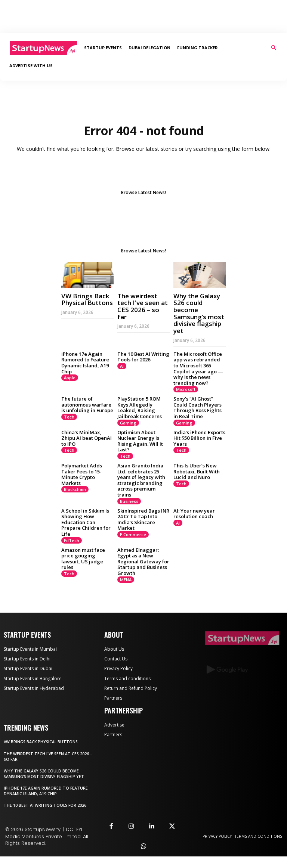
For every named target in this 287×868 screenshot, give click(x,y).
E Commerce (133, 534)
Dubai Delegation (149, 48)
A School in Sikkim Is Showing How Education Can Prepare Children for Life (86, 522)
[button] (274, 48)
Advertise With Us (31, 66)
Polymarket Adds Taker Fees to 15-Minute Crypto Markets (82, 474)
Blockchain (75, 489)
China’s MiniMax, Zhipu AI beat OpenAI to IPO (87, 438)
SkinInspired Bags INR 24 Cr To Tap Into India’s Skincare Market (143, 519)
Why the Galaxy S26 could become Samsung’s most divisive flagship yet (199, 313)
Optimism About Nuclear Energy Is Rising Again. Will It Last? (140, 441)
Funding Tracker (197, 48)
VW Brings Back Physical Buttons (87, 299)
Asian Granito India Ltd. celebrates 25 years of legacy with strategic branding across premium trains (141, 480)
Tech (69, 417)
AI (122, 366)
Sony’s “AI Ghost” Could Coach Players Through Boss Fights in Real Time (197, 407)
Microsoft (186, 389)
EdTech (72, 540)
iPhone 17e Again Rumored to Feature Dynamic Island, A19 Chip (85, 363)
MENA (126, 580)
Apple (70, 378)
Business (129, 501)
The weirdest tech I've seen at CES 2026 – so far (143, 306)
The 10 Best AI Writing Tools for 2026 (143, 357)
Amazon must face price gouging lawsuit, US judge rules (83, 559)
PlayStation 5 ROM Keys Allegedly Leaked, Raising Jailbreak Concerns (140, 407)
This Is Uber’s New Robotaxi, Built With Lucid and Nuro (197, 471)
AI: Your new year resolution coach (194, 514)
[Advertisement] (143, 16)
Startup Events (103, 48)
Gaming (128, 423)
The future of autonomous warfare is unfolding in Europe (87, 405)
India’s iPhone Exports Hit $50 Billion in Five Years (199, 438)
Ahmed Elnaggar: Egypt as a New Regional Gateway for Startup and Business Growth (143, 561)
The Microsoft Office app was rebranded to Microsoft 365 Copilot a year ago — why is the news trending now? (198, 368)
